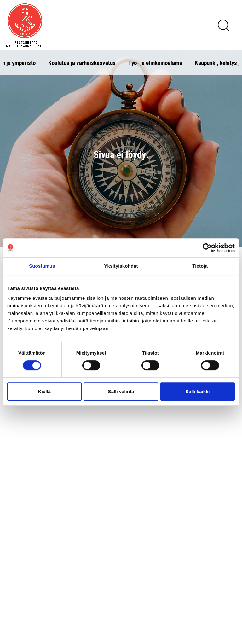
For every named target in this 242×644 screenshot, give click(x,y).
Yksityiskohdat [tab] (121, 266)
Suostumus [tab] (42, 266)
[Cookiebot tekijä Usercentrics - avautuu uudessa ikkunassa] (207, 248)
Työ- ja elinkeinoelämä (155, 63)
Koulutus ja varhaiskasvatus (82, 63)
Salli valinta (121, 391)
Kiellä (44, 391)
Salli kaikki (198, 391)
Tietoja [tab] (200, 266)
